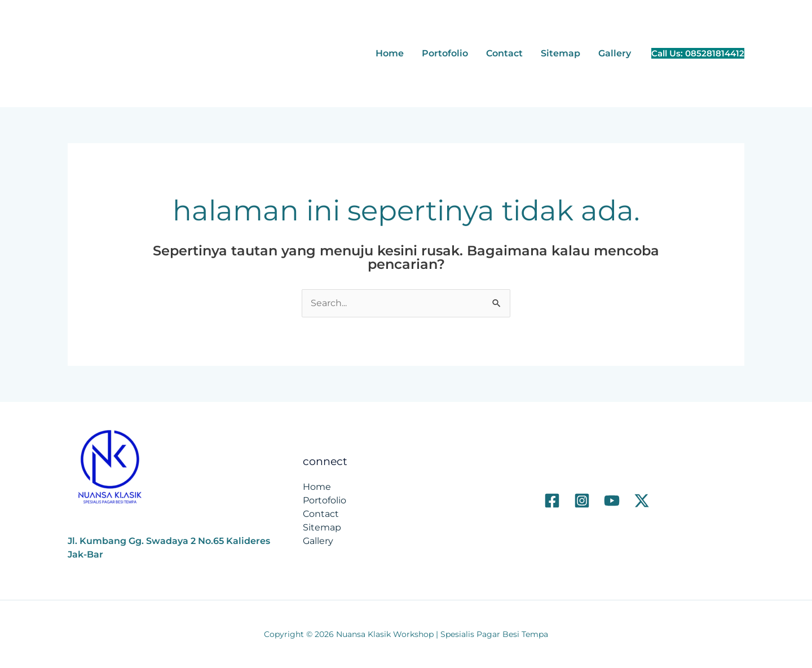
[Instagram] (582, 501)
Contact (504, 53)
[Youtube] (612, 501)
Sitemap (561, 53)
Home (390, 53)
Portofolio (445, 53)
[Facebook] (552, 501)
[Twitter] (642, 501)
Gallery (615, 53)
